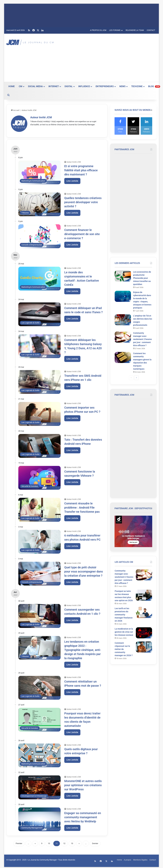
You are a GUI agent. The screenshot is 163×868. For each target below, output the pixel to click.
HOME (12, 86)
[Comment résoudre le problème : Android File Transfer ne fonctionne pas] (39, 509)
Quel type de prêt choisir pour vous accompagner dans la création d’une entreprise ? (84, 571)
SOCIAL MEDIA (35, 86)
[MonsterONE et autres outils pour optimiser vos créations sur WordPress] (39, 787)
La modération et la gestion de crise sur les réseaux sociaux (124, 632)
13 (72, 843)
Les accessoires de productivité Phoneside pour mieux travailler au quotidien (142, 278)
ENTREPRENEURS (105, 86)
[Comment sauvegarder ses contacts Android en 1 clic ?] (39, 615)
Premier (19, 843)
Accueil (15, 110)
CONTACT (151, 30)
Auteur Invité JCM (41, 117)
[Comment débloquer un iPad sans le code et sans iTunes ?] (39, 313)
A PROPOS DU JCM (98, 30)
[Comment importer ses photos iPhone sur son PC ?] (39, 413)
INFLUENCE (84, 86)
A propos (128, 859)
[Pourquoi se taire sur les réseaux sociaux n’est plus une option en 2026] (144, 595)
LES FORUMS (115, 30)
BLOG (154, 86)
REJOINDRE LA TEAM (135, 30)
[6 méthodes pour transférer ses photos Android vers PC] (39, 541)
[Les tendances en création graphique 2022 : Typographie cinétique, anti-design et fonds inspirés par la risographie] (39, 647)
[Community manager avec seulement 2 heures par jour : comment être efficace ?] (123, 337)
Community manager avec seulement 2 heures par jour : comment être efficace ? (142, 339)
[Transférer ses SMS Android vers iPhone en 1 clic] (39, 381)
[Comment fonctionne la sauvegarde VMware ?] (39, 477)
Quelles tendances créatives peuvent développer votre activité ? (83, 201)
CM (20, 86)
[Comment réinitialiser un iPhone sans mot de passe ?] (39, 687)
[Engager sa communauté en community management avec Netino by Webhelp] (39, 818)
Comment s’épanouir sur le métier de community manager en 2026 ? (124, 649)
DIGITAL (69, 86)
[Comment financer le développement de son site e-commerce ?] (39, 235)
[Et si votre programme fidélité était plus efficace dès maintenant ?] (39, 172)
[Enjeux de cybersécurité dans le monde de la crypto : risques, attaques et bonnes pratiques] (123, 296)
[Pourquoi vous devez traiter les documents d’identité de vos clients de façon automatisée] (39, 719)
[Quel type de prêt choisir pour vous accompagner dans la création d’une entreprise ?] (39, 573)
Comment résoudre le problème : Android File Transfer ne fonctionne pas (82, 507)
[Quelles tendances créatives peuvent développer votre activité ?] (39, 203)
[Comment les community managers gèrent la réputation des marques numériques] (123, 357)
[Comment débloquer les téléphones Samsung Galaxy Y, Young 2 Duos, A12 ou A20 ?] (39, 345)
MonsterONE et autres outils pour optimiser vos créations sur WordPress (83, 784)
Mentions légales (140, 859)
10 (49, 843)
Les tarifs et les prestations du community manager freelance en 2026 (124, 615)
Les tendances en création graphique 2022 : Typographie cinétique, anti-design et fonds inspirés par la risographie (83, 649)
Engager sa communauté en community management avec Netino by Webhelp (83, 816)
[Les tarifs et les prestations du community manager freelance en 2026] (144, 612)
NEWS (122, 86)
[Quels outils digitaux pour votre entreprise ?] (39, 755)
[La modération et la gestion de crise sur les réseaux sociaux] (144, 633)
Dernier (95, 843)
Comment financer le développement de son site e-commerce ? (82, 233)
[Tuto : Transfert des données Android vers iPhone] (39, 445)
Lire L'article (72, 180)
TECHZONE (137, 86)
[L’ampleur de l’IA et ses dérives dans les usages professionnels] (123, 320)
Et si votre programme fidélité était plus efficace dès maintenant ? (81, 169)
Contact (153, 859)
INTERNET (54, 86)
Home (119, 859)
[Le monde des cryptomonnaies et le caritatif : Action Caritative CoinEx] (39, 278)
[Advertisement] (110, 57)
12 (64, 843)
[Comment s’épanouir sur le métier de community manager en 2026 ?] (144, 647)
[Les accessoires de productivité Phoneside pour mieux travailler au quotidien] (123, 276)
